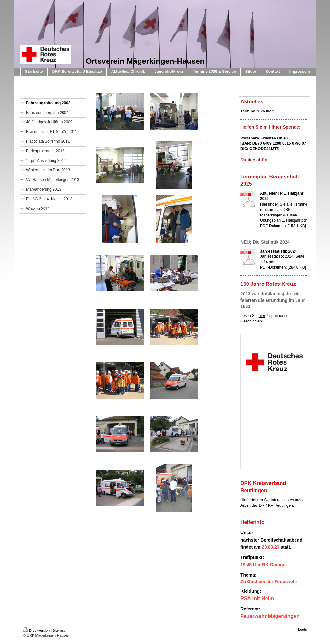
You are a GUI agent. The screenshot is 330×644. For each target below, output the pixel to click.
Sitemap (59, 630)
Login (302, 630)
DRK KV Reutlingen (276, 505)
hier (262, 316)
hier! (270, 111)
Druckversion (36, 630)
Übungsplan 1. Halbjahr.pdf (283, 220)
